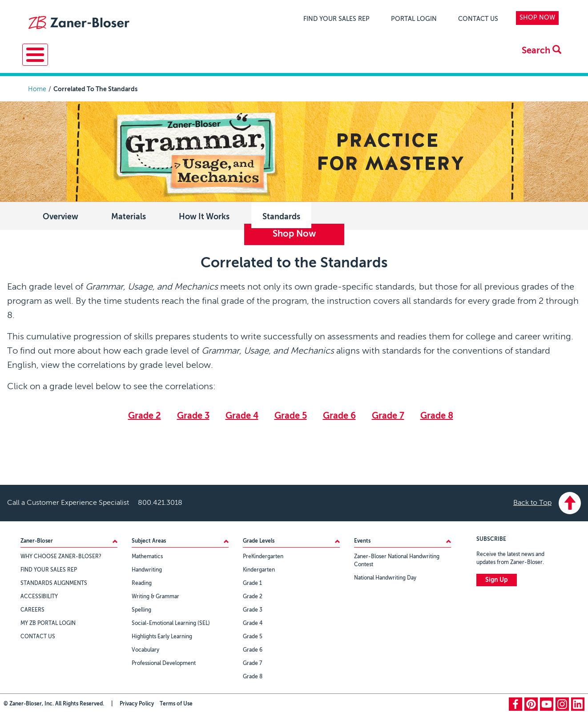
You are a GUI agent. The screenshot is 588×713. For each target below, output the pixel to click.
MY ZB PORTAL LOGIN (48, 622)
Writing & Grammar (155, 595)
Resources (114, 60)
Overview (60, 215)
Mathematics (147, 555)
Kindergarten (259, 568)
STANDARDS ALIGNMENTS (54, 582)
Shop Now (294, 233)
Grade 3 (193, 415)
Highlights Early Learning (162, 635)
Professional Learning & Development (228, 60)
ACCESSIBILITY (39, 595)
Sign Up (497, 578)
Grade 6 (339, 415)
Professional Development (164, 662)
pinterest (531, 702)
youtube (547, 702)
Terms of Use (176, 702)
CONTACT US (478, 19)
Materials (129, 215)
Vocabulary (145, 649)
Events (336, 60)
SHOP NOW (537, 18)
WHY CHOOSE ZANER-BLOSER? (61, 555)
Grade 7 (388, 415)
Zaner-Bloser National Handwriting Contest (397, 559)
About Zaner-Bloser (409, 60)
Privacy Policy (137, 702)
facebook (516, 702)
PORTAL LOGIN (414, 19)
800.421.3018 (160, 501)
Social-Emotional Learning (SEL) (171, 622)
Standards (281, 215)
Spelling (141, 608)
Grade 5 (291, 415)
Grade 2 (145, 415)
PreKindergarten (263, 555)
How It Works (204, 215)
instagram (562, 702)
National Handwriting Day (385, 576)
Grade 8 (437, 415)
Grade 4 (242, 415)
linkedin (578, 702)
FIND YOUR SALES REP (336, 19)
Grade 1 (252, 582)
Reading (142, 582)
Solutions (52, 60)
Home (37, 88)
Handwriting (147, 568)
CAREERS (32, 608)
